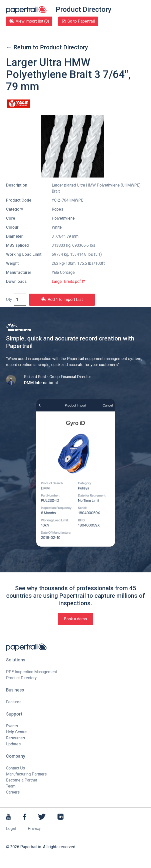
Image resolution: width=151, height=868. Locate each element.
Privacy (34, 829)
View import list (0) (29, 21)
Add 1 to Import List (62, 299)
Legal (11, 829)
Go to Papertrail (78, 21)
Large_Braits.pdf (69, 281)
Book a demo (75, 619)
